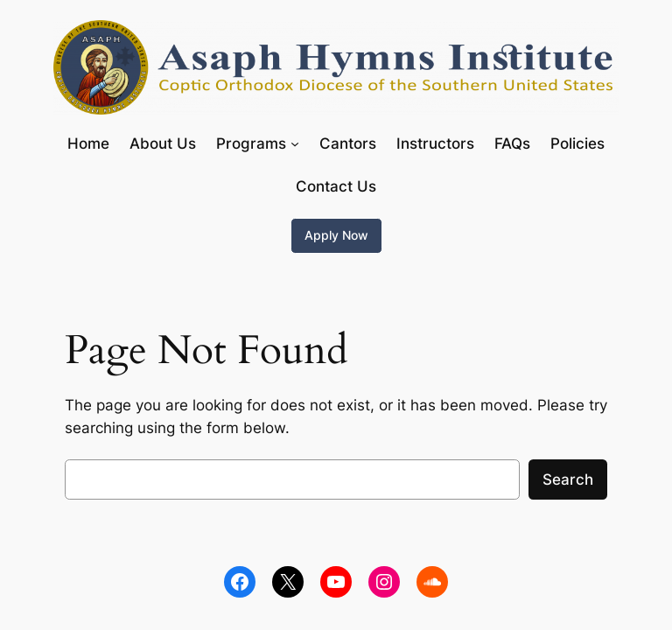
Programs (251, 143)
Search (568, 479)
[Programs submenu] (295, 143)
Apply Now (336, 235)
